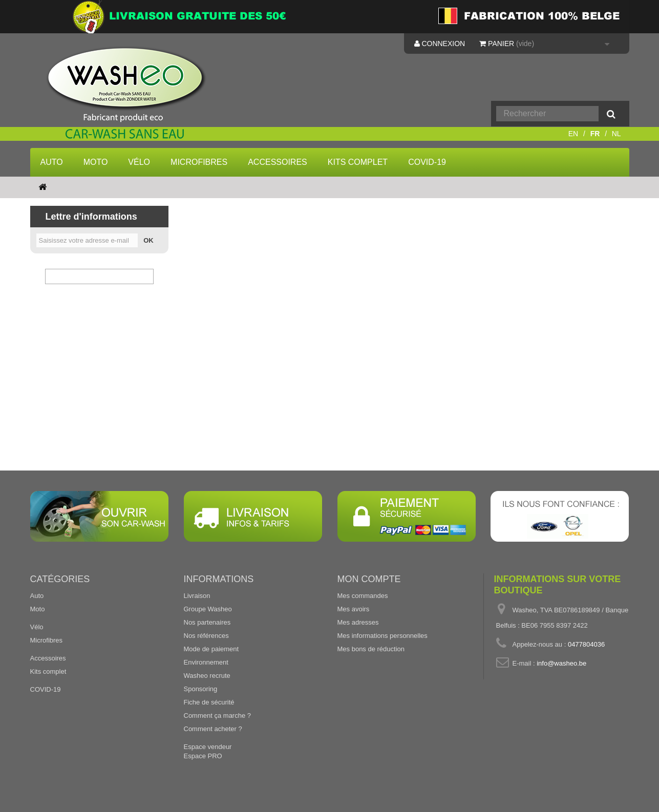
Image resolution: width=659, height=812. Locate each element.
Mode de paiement (211, 649)
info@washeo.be (561, 663)
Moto (96, 162)
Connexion (440, 44)
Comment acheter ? (213, 729)
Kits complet (358, 162)
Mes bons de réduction (371, 649)
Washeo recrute (207, 676)
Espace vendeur (208, 747)
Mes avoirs (354, 609)
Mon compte (369, 579)
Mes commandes (363, 596)
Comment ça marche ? (218, 715)
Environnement (206, 662)
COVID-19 (427, 162)
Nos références (206, 636)
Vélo (139, 162)
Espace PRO (203, 756)
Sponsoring (201, 689)
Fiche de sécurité (209, 702)
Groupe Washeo (208, 609)
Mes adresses (358, 622)
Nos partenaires (207, 622)
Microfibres (199, 162)
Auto (52, 162)
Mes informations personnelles (382, 636)
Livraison (197, 596)
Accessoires (278, 162)
